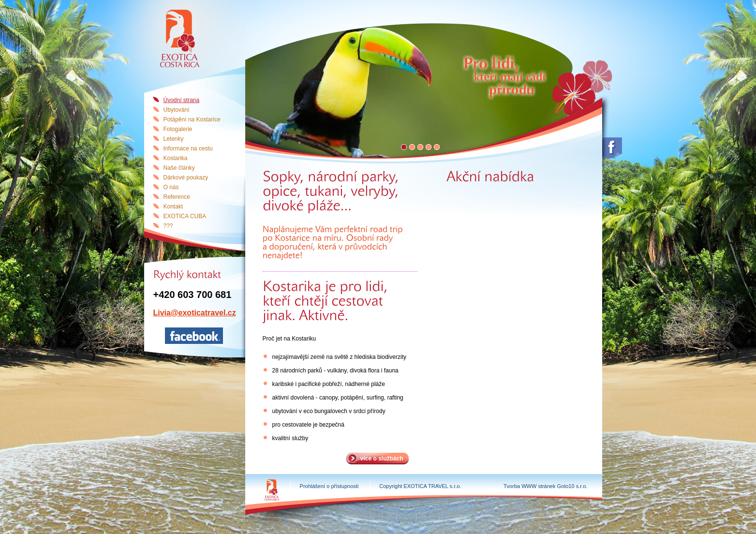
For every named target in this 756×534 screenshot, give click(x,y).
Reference (177, 197)
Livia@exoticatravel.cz (195, 313)
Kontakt (173, 207)
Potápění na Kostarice (192, 119)
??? (168, 226)
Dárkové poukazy (186, 178)
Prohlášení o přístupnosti (329, 486)
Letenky (174, 139)
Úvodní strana (182, 100)
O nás (171, 187)
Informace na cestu (188, 148)
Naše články (179, 168)
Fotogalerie (178, 129)
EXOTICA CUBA (185, 216)
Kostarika (176, 158)
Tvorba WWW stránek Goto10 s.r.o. (546, 486)
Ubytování (177, 110)
